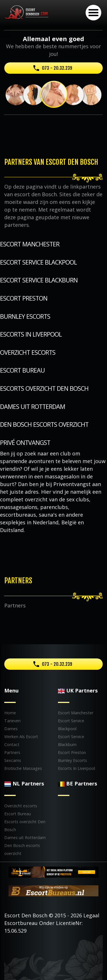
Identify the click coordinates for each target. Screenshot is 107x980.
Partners (12, 752)
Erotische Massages (23, 768)
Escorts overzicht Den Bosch (44, 388)
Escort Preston (24, 298)
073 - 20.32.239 (57, 68)
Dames (11, 729)
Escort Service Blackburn (39, 280)
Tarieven (12, 721)
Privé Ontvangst (25, 443)
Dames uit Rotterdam (33, 406)
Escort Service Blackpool (38, 262)
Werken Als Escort (21, 737)
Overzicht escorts (28, 352)
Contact (12, 744)
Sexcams (13, 760)
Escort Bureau (22, 370)
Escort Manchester (30, 244)
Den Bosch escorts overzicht (44, 424)
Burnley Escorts (25, 316)
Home (10, 713)
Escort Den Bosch (26, 915)
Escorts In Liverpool (31, 334)
